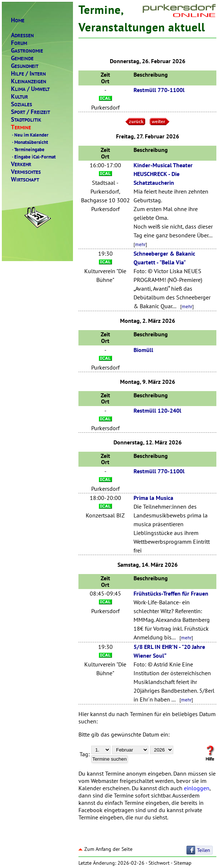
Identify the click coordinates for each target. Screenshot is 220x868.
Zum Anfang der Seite (105, 849)
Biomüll (143, 350)
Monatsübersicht (30, 142)
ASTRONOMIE (27, 51)
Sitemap (183, 863)
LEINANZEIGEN (29, 81)
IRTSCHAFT (25, 179)
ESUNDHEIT (25, 66)
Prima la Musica (153, 498)
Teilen (204, 850)
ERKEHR (21, 164)
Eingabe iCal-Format (33, 157)
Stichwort (159, 863)
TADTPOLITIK (26, 120)
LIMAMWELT (30, 89)
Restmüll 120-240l (157, 410)
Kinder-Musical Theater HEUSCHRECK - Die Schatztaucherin (163, 174)
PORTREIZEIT (30, 112)
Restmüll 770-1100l (159, 90)
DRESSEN (22, 35)
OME (18, 20)
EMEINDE (22, 58)
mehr (140, 244)
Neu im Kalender (30, 135)
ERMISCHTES (26, 172)
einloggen (197, 788)
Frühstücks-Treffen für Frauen (171, 593)
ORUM (19, 43)
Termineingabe (28, 149)
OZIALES (22, 104)
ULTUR (20, 97)
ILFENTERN (28, 74)
